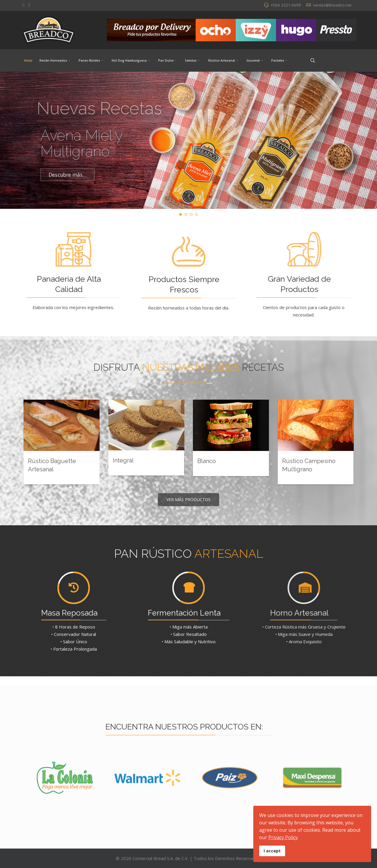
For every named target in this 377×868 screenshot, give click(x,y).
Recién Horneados (53, 60)
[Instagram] (29, 5)
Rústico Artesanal (222, 60)
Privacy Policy (283, 837)
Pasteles (278, 60)
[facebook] (23, 5)
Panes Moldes (89, 60)
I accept (272, 851)
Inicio (28, 60)
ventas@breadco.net (332, 5)
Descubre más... (67, 175)
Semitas (191, 60)
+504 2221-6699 (286, 5)
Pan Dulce (166, 60)
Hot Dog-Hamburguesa (129, 60)
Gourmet (253, 60)
